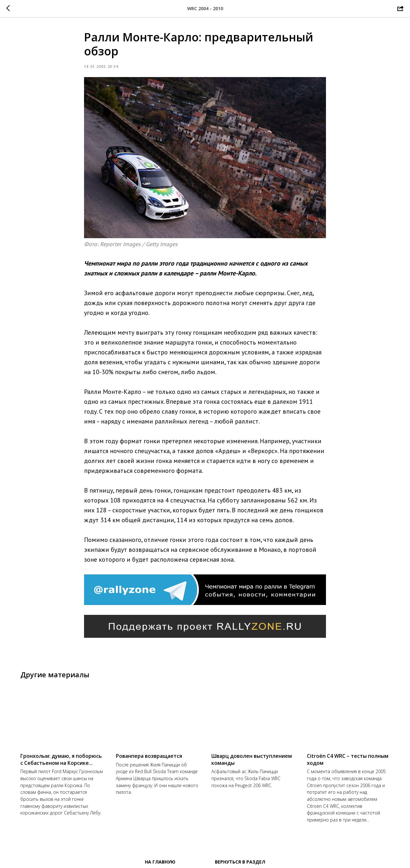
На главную (160, 862)
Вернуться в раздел (240, 862)
